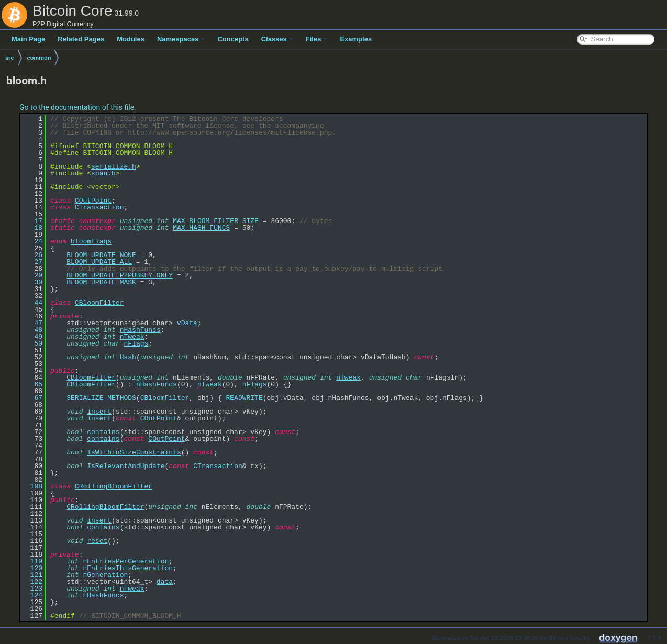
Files (317, 39)
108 (32, 486)
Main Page (28, 39)
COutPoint (93, 201)
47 (32, 323)
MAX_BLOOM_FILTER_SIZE (216, 221)
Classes (277, 39)
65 (32, 384)
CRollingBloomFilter (114, 486)
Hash (128, 357)
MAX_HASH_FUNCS (201, 228)
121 (32, 575)
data (165, 582)
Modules (131, 39)
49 (32, 337)
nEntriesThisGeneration (128, 568)
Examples (356, 39)
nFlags (136, 343)
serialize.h (114, 166)
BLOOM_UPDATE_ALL (99, 262)
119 (32, 561)
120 (32, 568)
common (39, 58)
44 (32, 303)
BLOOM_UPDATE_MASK (101, 282)
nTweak (132, 337)
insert (99, 412)
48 (32, 330)
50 (32, 343)
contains (103, 432)
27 (32, 262)
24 (32, 241)
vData (187, 323)
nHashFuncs (140, 330)
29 (32, 275)
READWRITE (244, 398)
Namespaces (181, 39)
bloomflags (91, 241)
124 (32, 595)
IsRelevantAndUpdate (126, 466)
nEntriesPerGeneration (126, 561)
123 (32, 589)
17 (32, 221)
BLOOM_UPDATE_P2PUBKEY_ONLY (120, 275)
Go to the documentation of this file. (78, 107)
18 (32, 228)
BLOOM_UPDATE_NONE (101, 255)
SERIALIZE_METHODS (101, 398)
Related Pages (81, 39)
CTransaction (99, 207)
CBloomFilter (99, 303)
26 (32, 255)
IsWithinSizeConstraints (134, 452)
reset (97, 541)
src (10, 58)
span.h (103, 173)
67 (32, 398)
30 (32, 282)
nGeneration (105, 575)
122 (32, 582)
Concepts (233, 39)
